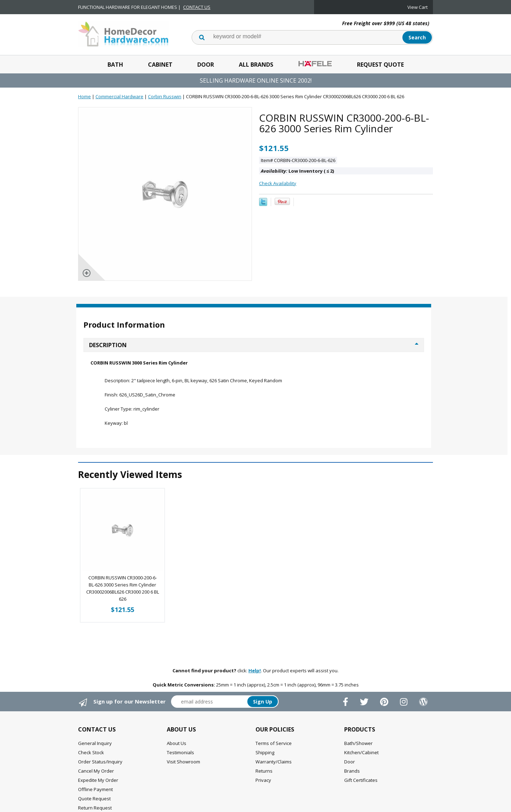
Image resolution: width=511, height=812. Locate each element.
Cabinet (160, 65)
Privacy (263, 780)
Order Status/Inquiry (100, 762)
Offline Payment (95, 789)
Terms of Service (274, 743)
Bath (115, 65)
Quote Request (94, 799)
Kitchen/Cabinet (361, 752)
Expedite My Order (98, 780)
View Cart (417, 7)
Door (206, 65)
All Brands (256, 65)
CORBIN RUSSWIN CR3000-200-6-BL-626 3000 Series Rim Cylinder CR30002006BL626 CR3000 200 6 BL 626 (123, 588)
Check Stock (91, 752)
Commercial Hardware (119, 96)
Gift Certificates (361, 780)
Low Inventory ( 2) (297, 171)
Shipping (265, 752)
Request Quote (380, 65)
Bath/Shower (358, 743)
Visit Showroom (183, 762)
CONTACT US (197, 7)
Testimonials (180, 752)
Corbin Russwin (165, 96)
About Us (177, 743)
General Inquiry (95, 743)
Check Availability (278, 183)
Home (84, 96)
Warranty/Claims (274, 762)
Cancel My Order (96, 771)
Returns (264, 771)
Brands (352, 771)
